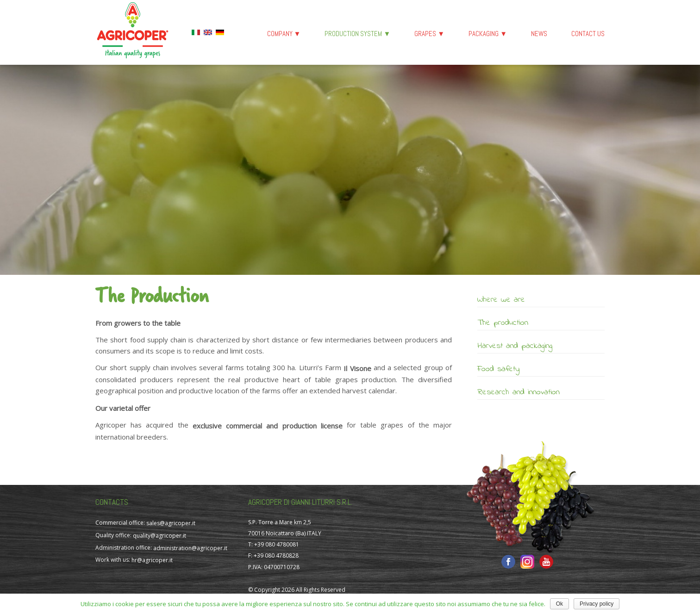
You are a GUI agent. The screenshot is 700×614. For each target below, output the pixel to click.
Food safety (498, 369)
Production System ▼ (357, 34)
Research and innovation (519, 392)
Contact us (588, 34)
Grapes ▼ (429, 34)
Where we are (501, 300)
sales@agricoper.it (171, 523)
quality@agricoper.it (159, 536)
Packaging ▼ (488, 34)
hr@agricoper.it (152, 560)
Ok (559, 604)
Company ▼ (284, 34)
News (539, 34)
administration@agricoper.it (190, 548)
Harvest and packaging (515, 346)
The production (503, 323)
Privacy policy (597, 604)
